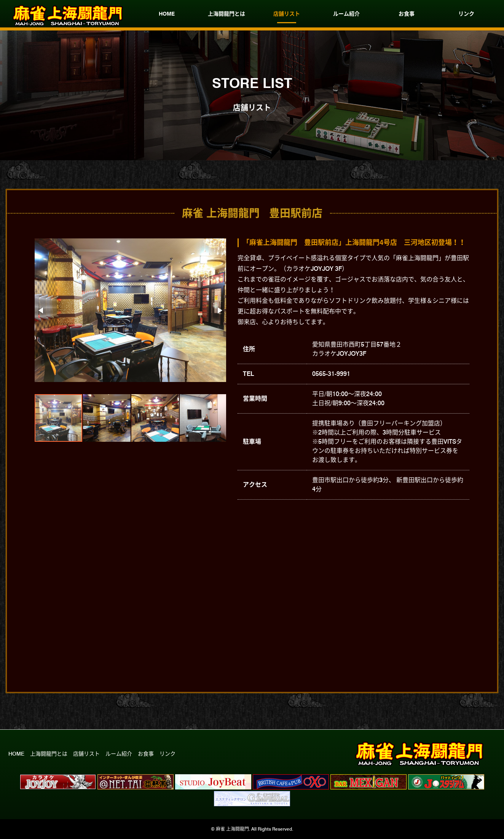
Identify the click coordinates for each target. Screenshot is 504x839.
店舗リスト (287, 14)
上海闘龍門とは (226, 14)
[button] (41, 310)
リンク (466, 14)
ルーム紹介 (346, 14)
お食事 (407, 14)
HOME (167, 14)
